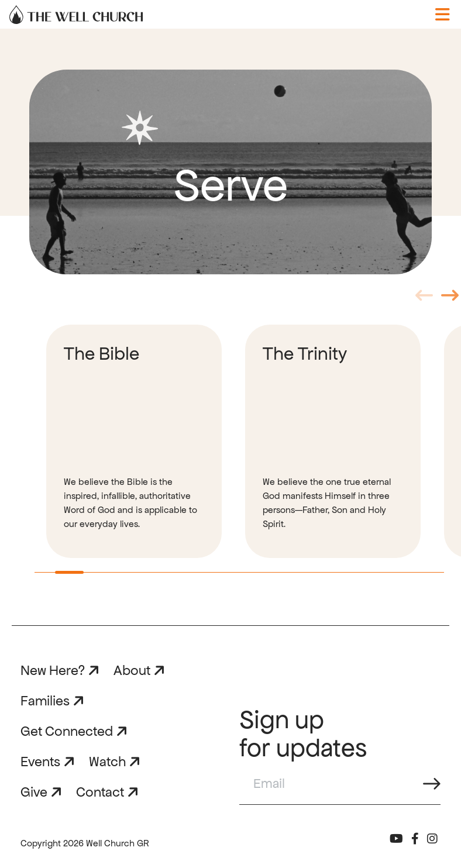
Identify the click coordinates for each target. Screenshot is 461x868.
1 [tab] (61, 577)
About (132, 670)
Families (45, 701)
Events (40, 762)
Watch (107, 762)
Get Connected (67, 731)
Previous (424, 299)
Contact (100, 792)
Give (34, 792)
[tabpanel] (134, 441)
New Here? (53, 670)
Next (450, 299)
